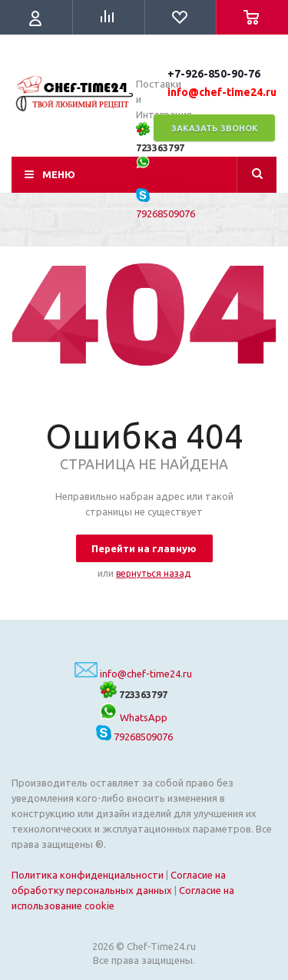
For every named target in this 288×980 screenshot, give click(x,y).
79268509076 (134, 737)
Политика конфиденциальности (88, 875)
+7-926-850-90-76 (214, 74)
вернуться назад (153, 573)
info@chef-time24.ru (146, 674)
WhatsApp (133, 717)
